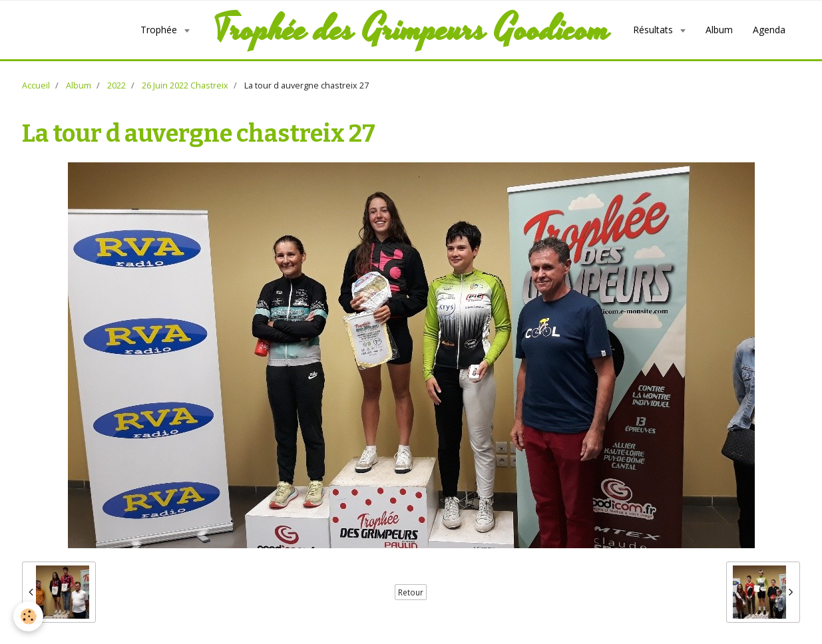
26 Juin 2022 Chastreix (185, 85)
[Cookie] (28, 616)
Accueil (36, 85)
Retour (411, 592)
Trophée (160, 30)
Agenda (769, 30)
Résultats (654, 30)
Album (719, 30)
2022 (116, 85)
